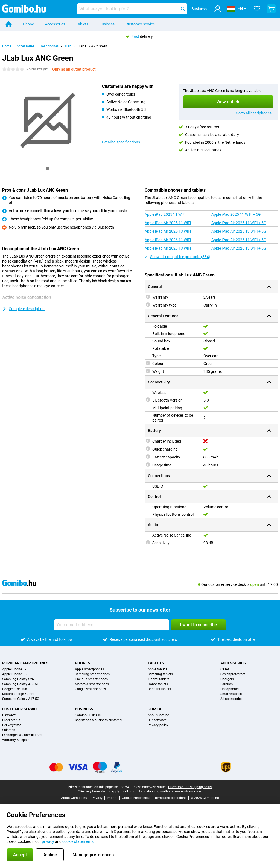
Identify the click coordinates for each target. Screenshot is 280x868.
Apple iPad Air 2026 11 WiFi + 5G (239, 240)
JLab (68, 46)
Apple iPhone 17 (14, 669)
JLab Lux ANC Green (92, 46)
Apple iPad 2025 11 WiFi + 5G (236, 214)
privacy (48, 841)
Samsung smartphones (92, 674)
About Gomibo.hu (74, 798)
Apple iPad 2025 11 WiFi (165, 214)
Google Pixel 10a (15, 689)
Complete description (23, 309)
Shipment (9, 730)
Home (7, 46)
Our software (157, 720)
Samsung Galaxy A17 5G (21, 699)
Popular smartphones (25, 663)
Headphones (49, 46)
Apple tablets (157, 669)
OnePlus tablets (159, 689)
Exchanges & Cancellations (22, 735)
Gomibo (155, 709)
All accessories (231, 699)
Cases (225, 669)
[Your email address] (112, 625)
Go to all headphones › (255, 113)
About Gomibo (158, 715)
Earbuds (227, 684)
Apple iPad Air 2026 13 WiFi (168, 248)
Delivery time (12, 725)
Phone (28, 24)
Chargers (227, 679)
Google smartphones (90, 689)
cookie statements (78, 841)
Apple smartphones (89, 669)
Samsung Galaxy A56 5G (21, 684)
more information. (188, 791)
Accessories (55, 24)
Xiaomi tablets (158, 679)
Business (107, 24)
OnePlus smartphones (91, 679)
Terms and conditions (170, 798)
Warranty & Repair (15, 740)
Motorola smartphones (92, 684)
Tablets (82, 24)
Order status (11, 720)
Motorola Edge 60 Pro (18, 694)
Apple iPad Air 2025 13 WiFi (168, 231)
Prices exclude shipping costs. (190, 787)
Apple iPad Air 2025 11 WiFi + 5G (239, 223)
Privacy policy (158, 725)
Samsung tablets (160, 674)
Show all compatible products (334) (177, 257)
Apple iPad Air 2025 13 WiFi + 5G (239, 231)
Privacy (97, 798)
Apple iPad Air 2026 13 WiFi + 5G (239, 248)
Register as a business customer (99, 720)
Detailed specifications (121, 142)
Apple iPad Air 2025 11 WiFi (168, 223)
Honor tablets (158, 684)
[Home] (9, 24)
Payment (9, 715)
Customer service (140, 24)
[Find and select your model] (132, 9)
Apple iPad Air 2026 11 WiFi (168, 240)
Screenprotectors (233, 674)
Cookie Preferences (136, 798)
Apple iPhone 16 (14, 674)
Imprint (112, 798)
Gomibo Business (88, 715)
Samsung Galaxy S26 (18, 679)
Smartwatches (231, 694)
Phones (83, 663)
